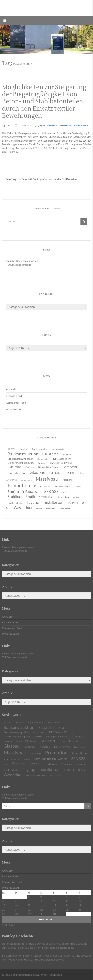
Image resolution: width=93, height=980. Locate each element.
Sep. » (12, 924)
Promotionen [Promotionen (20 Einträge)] (42, 486)
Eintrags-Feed (14, 396)
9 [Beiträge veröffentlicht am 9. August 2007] (41, 901)
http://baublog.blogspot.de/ (58, 948)
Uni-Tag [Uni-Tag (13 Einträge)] (82, 770)
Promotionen (80, 125)
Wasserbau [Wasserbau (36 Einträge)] (23, 508)
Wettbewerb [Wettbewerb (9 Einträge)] (66, 508)
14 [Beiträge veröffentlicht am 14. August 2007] (16, 905)
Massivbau (68, 125)
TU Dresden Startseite (19, 265)
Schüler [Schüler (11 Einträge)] (78, 487)
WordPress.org (15, 409)
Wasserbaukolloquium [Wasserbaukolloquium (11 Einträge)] (46, 508)
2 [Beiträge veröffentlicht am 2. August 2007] (41, 897)
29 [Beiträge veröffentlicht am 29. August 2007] (29, 914)
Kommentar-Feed (16, 403)
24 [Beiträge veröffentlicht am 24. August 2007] (55, 910)
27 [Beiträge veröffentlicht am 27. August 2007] (4, 914)
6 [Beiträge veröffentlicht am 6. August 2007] (3, 901)
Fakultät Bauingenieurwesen (22, 261)
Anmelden (12, 389)
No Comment (47, 125)
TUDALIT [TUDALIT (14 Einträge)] (73, 503)
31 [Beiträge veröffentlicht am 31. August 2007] (55, 914)
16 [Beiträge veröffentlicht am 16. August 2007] (42, 905)
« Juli (5, 924)
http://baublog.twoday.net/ (49, 959)
